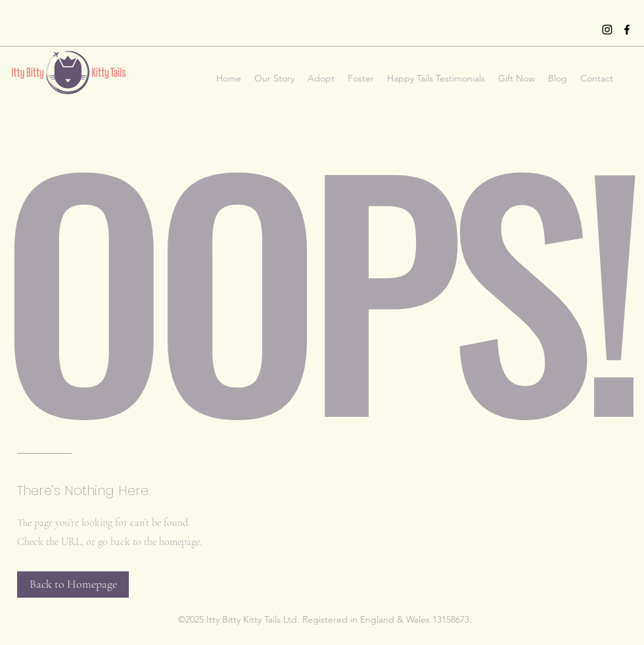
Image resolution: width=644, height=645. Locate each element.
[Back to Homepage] (73, 585)
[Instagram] (607, 30)
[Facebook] (627, 30)
